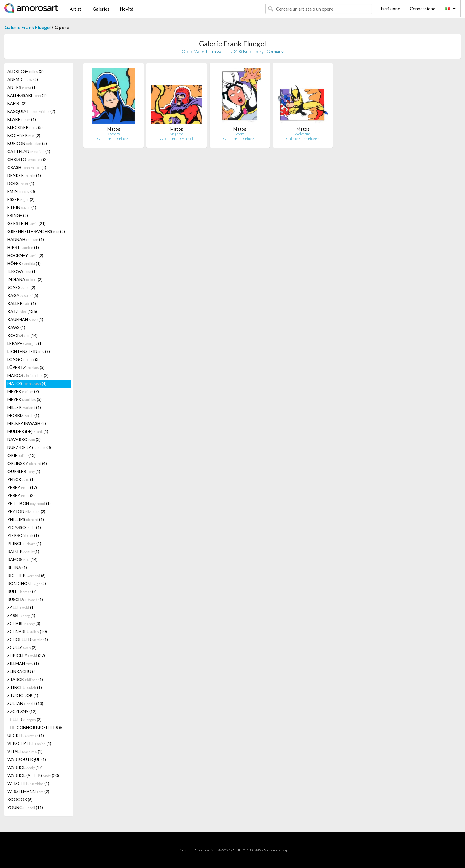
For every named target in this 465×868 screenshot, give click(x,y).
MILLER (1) (24, 407)
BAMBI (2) (17, 103)
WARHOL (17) (25, 767)
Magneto (176, 134)
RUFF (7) (22, 591)
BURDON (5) (27, 143)
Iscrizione (390, 9)
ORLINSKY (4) (27, 463)
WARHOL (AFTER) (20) (33, 775)
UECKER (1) (26, 735)
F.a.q (284, 850)
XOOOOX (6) (20, 799)
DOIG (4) (21, 183)
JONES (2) (21, 287)
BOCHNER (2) (24, 135)
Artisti (76, 9)
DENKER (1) (24, 175)
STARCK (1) (25, 679)
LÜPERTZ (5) (26, 367)
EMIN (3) (21, 191)
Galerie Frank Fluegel (28, 27)
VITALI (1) (25, 751)
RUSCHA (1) (25, 599)
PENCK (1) (21, 479)
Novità (127, 9)
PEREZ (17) (22, 487)
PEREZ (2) (21, 495)
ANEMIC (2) (23, 79)
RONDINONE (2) (27, 583)
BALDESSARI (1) (27, 95)
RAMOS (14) (23, 559)
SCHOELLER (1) (28, 639)
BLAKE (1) (22, 119)
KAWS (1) (16, 327)
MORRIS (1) (23, 415)
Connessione (423, 9)
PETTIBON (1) (29, 503)
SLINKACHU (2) (22, 671)
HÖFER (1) (24, 263)
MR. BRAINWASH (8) (27, 423)
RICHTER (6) (27, 575)
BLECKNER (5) (25, 127)
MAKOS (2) (28, 375)
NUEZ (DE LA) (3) (29, 447)
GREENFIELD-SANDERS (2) (36, 231)
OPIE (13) (22, 455)
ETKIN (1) (22, 207)
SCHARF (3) (24, 623)
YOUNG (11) (25, 807)
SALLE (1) (21, 607)
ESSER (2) (21, 199)
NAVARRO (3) (24, 439)
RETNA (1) (17, 567)
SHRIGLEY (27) (26, 655)
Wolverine (303, 134)
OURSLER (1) (24, 471)
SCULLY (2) (22, 647)
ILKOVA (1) (22, 271)
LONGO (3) (24, 359)
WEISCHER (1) (28, 783)
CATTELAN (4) (29, 151)
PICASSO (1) (24, 527)
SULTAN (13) (25, 703)
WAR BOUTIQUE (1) (27, 759)
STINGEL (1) (25, 687)
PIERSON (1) (23, 535)
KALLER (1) (22, 303)
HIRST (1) (23, 247)
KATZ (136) (22, 311)
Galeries (101, 9)
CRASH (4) (27, 167)
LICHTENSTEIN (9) (29, 351)
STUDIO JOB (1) (23, 695)
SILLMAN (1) (23, 663)
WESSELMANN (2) (28, 791)
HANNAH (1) (26, 239)
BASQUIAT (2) (31, 111)
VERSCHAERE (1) (29, 743)
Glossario (271, 850)
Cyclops (114, 134)
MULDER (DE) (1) (28, 431)
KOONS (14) (23, 335)
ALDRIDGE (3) (26, 71)
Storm (240, 134)
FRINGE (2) (18, 215)
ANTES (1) (22, 87)
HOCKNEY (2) (25, 255)
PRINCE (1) (24, 543)
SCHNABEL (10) (27, 631)
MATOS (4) (27, 383)
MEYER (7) (23, 391)
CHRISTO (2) (28, 159)
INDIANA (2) (25, 279)
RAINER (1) (23, 551)
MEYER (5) (24, 399)
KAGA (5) (23, 295)
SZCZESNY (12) (22, 711)
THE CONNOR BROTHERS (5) (36, 727)
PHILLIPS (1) (26, 519)
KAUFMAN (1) (25, 319)
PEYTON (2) (26, 511)
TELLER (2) (24, 719)
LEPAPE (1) (25, 343)
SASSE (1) (21, 615)
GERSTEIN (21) (27, 223)
